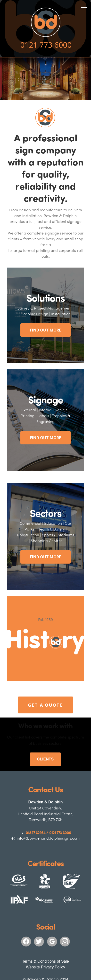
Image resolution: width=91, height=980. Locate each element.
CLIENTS (45, 736)
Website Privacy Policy (46, 944)
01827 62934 (37, 810)
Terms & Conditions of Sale (45, 938)
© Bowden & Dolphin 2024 (46, 956)
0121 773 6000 (59, 810)
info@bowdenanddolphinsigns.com (46, 815)
